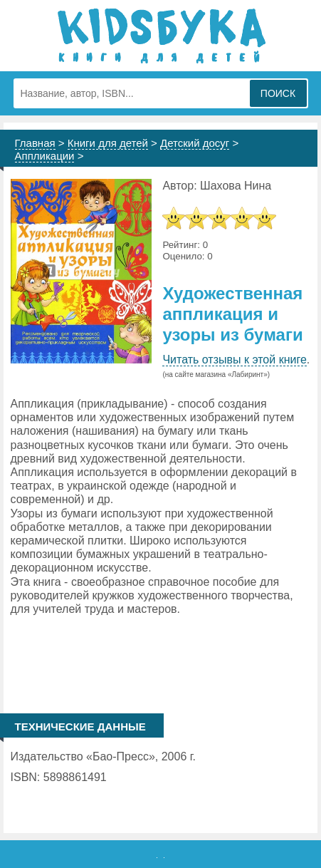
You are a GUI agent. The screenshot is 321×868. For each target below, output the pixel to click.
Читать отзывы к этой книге (234, 360)
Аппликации (45, 156)
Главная (35, 143)
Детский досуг (195, 143)
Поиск (278, 93)
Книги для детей (108, 143)
